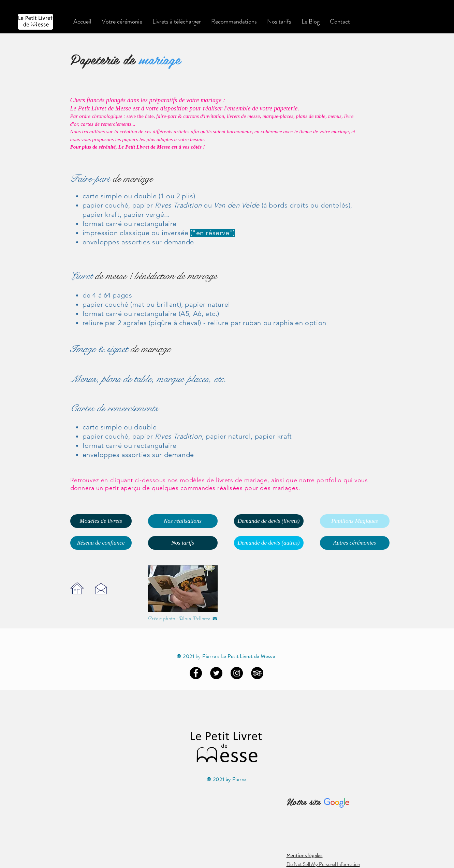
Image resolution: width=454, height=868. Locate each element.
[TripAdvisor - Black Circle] (257, 673)
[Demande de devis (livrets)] (269, 521)
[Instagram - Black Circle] (237, 673)
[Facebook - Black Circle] (196, 673)
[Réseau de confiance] (101, 543)
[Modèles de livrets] (101, 521)
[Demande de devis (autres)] (269, 543)
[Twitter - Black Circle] (216, 673)
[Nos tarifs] (183, 543)
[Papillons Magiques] (355, 521)
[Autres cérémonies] (355, 543)
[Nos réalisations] (183, 521)
